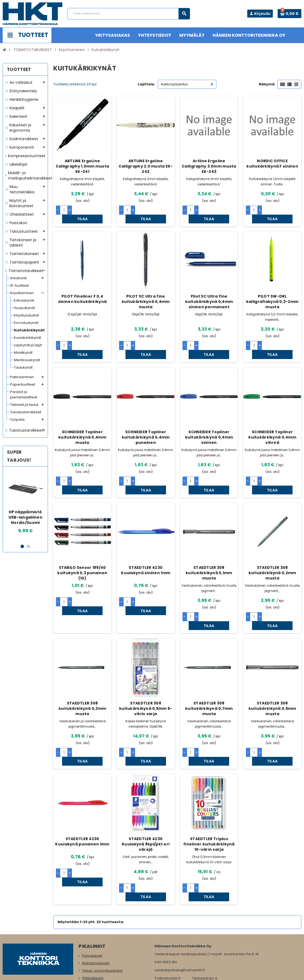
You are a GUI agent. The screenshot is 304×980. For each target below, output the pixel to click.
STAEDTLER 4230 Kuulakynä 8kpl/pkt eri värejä (146, 800)
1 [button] (22, 546)
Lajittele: (146, 84)
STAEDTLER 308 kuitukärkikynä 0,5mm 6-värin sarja (146, 673)
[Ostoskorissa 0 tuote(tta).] (289, 14)
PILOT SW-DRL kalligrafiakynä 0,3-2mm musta (272, 293)
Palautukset (92, 903)
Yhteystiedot (93, 925)
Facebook (8, 944)
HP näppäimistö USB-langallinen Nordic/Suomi (25, 517)
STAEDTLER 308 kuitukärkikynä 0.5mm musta (272, 673)
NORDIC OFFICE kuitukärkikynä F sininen (272, 164)
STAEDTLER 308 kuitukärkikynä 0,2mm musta (272, 547)
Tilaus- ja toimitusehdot (102, 918)
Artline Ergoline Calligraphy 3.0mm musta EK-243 (209, 166)
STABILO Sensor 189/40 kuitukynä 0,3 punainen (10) (82, 547)
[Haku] (128, 14)
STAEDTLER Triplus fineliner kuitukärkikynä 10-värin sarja (209, 800)
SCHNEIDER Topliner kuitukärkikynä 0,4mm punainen (146, 420)
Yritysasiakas (93, 940)
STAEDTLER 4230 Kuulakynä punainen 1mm (82, 797)
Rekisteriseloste (96, 910)
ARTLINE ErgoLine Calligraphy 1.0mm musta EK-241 (82, 166)
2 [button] (28, 546)
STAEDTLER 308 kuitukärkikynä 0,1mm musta (209, 547)
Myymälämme (95, 947)
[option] (25, 505)
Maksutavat (92, 933)
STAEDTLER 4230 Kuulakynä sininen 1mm (146, 544)
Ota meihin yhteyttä (99, 955)
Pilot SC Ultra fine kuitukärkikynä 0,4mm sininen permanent (209, 293)
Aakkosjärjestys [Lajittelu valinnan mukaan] (174, 84)
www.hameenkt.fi (170, 939)
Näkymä (267, 84)
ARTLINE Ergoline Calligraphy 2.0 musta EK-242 (146, 166)
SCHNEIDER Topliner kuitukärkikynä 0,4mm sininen (209, 420)
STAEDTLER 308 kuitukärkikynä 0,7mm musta (209, 673)
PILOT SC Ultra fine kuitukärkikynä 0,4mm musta (146, 293)
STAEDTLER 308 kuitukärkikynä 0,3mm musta (82, 673)
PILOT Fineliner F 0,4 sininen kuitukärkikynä (82, 290)
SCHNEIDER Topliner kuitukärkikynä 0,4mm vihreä (272, 420)
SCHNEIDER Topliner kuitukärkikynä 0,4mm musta (82, 420)
